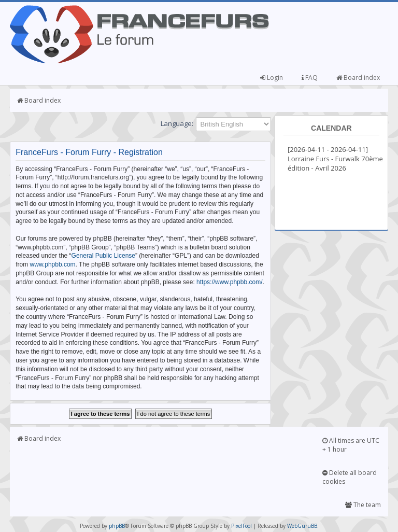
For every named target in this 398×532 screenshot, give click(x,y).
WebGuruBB (302, 526)
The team (363, 505)
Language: (177, 123)
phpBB (117, 526)
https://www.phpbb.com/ (229, 282)
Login (272, 78)
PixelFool (241, 526)
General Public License (103, 256)
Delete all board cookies (350, 477)
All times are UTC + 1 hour (351, 445)
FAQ (310, 78)
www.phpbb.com (53, 264)
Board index (358, 78)
